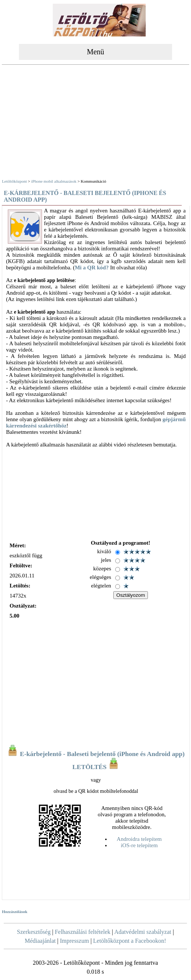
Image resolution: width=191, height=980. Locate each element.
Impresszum (74, 941)
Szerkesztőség (34, 932)
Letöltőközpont (14, 181)
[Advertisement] (96, 123)
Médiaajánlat (40, 941)
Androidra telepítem (139, 839)
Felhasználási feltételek (82, 932)
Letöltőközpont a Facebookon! (130, 941)
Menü (96, 52)
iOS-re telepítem (139, 845)
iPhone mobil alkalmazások (54, 181)
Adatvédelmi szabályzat (143, 932)
